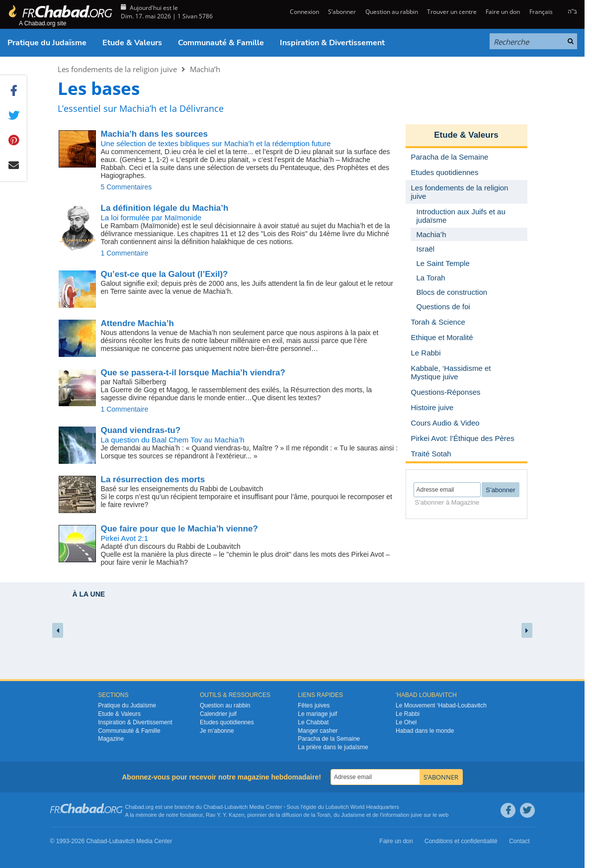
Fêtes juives (314, 705)
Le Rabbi (408, 714)
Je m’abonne (217, 731)
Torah (324, 815)
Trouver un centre (452, 12)
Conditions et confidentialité (461, 841)
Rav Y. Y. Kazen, (226, 815)
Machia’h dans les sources (154, 134)
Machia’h (205, 69)
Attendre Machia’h (137, 323)
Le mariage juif (317, 714)
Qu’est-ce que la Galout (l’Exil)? (165, 274)
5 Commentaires (127, 187)
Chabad (213, 807)
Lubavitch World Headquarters (362, 807)
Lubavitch (236, 807)
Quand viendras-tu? (141, 430)
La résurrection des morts (153, 479)
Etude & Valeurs (132, 43)
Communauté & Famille (221, 43)
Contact (519, 841)
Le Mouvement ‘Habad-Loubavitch (441, 705)
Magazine (111, 739)
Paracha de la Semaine (329, 739)
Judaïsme (353, 815)
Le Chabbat (313, 722)
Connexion (304, 12)
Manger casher (318, 731)
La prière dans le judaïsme (333, 747)
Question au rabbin (392, 12)
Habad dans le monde (425, 731)
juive (417, 815)
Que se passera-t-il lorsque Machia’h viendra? (193, 373)
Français (541, 12)
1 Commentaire (125, 253)
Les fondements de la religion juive (117, 69)
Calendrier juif (218, 714)
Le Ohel (406, 722)
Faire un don (503, 12)
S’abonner (342, 12)
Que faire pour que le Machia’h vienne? (179, 529)
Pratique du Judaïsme (47, 43)
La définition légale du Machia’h (165, 208)
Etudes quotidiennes (227, 722)
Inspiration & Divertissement (332, 43)
